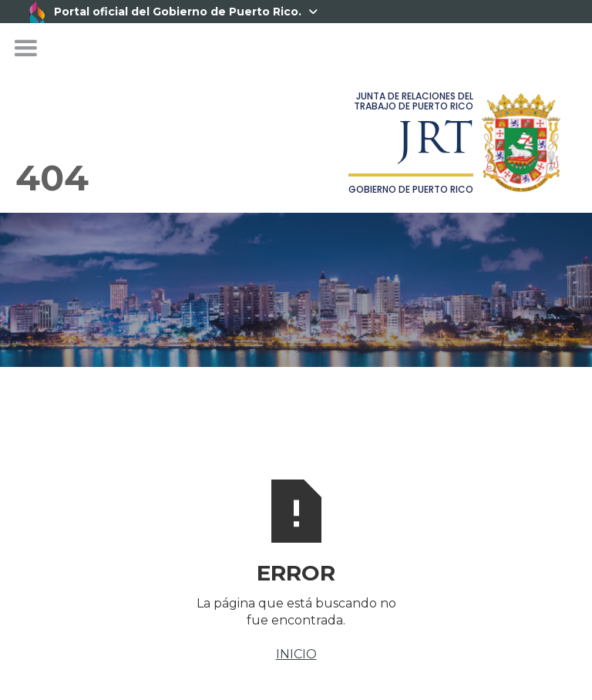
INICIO (296, 654)
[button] (25, 49)
